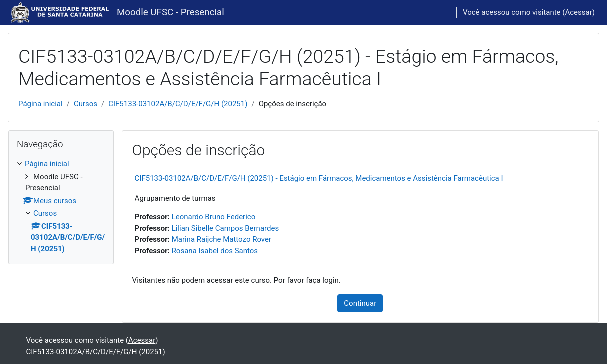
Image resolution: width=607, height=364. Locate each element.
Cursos (85, 104)
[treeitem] (61, 206)
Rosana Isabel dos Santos (215, 251)
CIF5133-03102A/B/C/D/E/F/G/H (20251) (178, 104)
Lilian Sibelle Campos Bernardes (225, 228)
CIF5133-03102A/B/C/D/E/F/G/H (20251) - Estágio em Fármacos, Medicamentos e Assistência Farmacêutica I (319, 178)
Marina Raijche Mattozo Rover (221, 239)
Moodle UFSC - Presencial (170, 12)
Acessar (578, 12)
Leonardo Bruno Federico (214, 217)
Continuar (360, 303)
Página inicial (40, 104)
